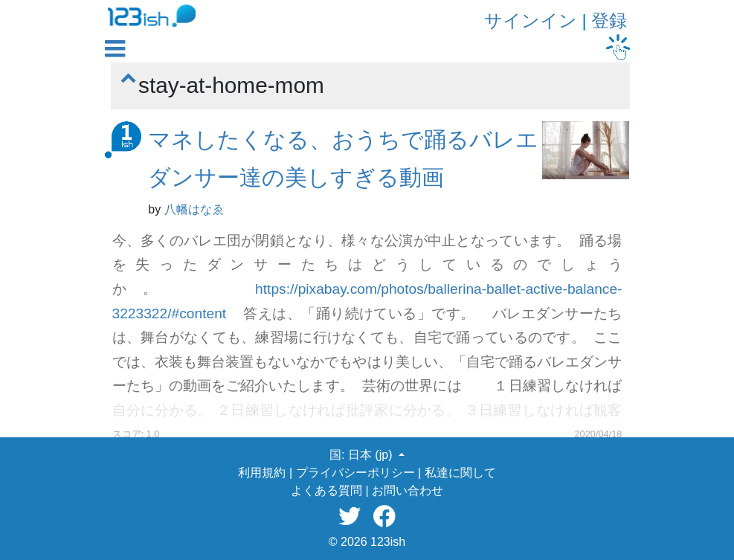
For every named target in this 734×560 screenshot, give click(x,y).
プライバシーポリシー (355, 473)
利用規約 (262, 473)
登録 (609, 20)
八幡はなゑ (194, 209)
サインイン (531, 20)
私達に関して (460, 473)
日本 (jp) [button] (372, 455)
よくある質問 (326, 490)
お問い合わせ (408, 490)
